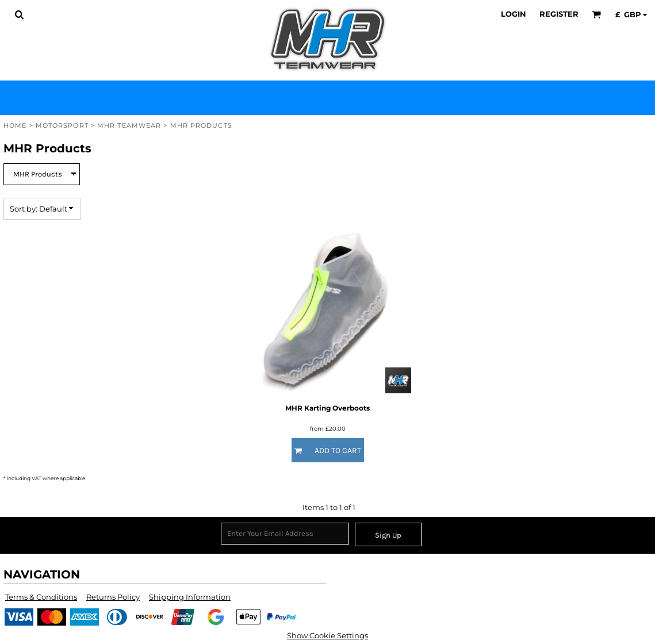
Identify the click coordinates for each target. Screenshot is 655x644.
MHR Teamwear (129, 125)
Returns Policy (113, 597)
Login (514, 14)
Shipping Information (190, 597)
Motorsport (62, 125)
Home (15, 125)
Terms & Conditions (41, 597)
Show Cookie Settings (327, 635)
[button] (19, 14)
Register (559, 14)
